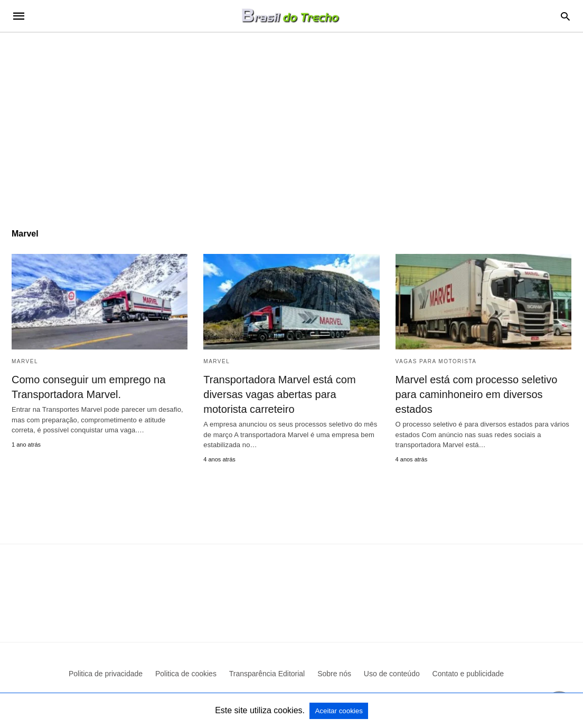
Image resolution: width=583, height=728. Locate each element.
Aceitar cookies (338, 711)
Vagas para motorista (436, 361)
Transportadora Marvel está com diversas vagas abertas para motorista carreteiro (279, 394)
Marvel (25, 361)
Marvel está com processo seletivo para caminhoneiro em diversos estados (477, 394)
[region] (291, 122)
